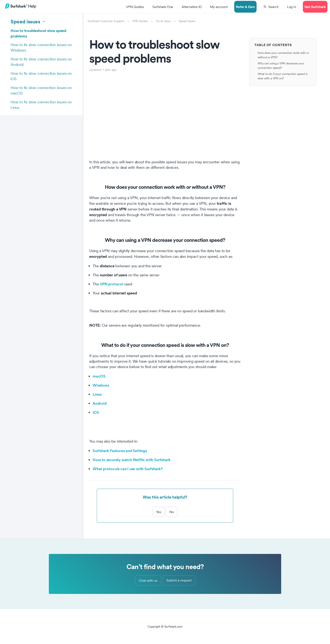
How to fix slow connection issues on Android (41, 62)
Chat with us (148, 580)
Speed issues (187, 21)
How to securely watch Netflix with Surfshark (132, 460)
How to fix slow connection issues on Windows (41, 47)
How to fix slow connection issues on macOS (41, 90)
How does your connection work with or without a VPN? (283, 55)
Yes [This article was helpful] (159, 512)
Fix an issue (163, 21)
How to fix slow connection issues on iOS (41, 76)
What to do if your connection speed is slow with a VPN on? (282, 76)
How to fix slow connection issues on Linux (41, 105)
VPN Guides (140, 21)
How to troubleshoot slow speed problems (38, 33)
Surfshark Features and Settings (120, 451)
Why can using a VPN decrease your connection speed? (281, 66)
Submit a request (179, 580)
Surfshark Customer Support (106, 21)
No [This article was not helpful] (172, 512)
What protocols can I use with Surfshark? (128, 469)
